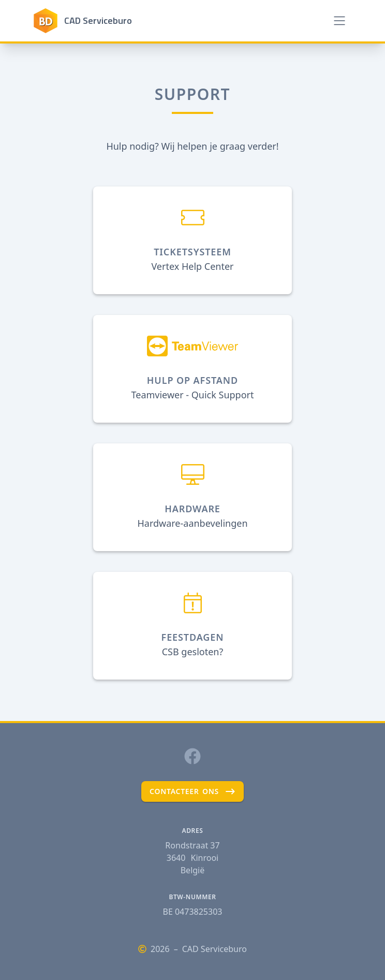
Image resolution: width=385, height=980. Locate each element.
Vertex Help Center (192, 266)
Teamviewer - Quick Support (192, 395)
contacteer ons (192, 791)
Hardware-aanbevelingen (192, 523)
